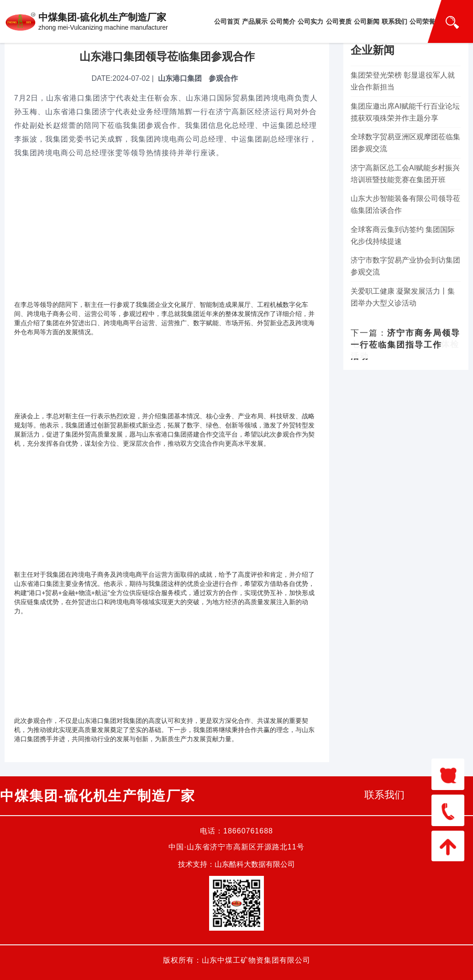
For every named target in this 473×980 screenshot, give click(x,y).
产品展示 (255, 21)
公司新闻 (367, 21)
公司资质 (339, 21)
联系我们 (394, 21)
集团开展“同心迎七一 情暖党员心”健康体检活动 (405, 345)
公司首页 (227, 21)
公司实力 (310, 21)
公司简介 (283, 21)
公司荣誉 (422, 21)
